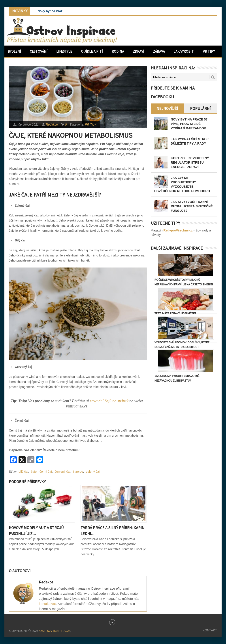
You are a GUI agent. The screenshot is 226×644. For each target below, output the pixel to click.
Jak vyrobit (184, 51)
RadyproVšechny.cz (178, 230)
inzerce (78, 472)
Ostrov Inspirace (55, 631)
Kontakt (210, 630)
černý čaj (46, 472)
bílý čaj (23, 472)
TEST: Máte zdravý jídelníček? (175, 313)
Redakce (52, 124)
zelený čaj (93, 472)
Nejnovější (167, 108)
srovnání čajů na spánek (110, 401)
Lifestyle (64, 51)
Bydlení (14, 51)
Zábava (159, 51)
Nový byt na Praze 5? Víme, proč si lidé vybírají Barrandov (189, 124)
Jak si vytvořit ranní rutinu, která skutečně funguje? (192, 206)
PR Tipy (209, 51)
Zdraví (138, 51)
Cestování (39, 51)
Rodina (118, 51)
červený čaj (63, 472)
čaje (34, 472)
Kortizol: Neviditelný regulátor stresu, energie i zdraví (190, 162)
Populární (200, 108)
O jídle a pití (92, 51)
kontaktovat (47, 604)
